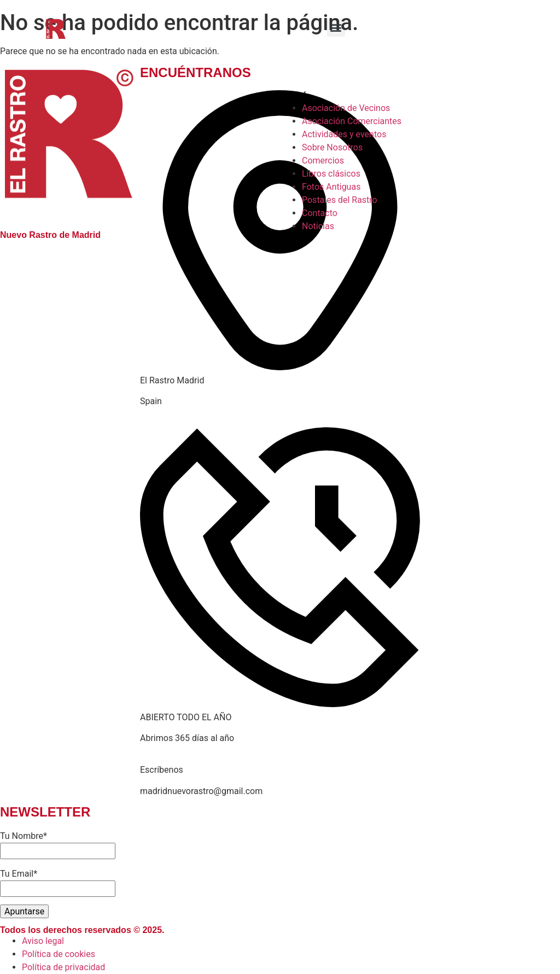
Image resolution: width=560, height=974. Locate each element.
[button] (336, 28)
